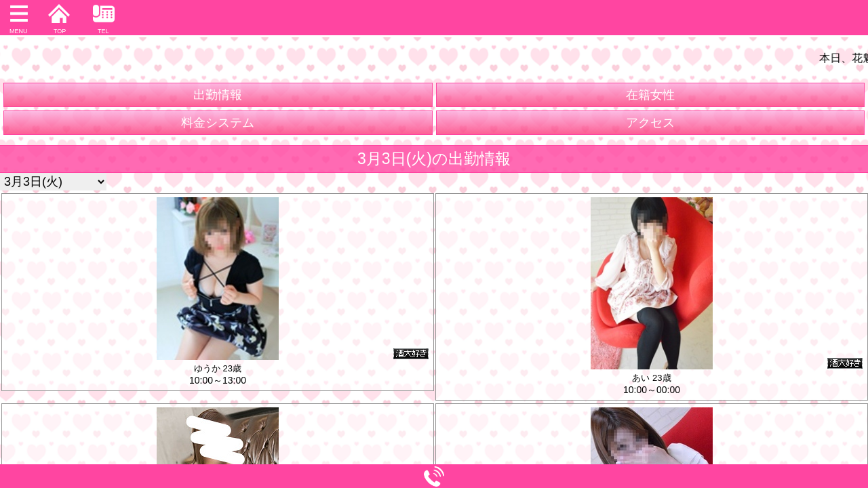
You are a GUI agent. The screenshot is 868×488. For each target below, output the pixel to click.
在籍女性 (650, 95)
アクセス (650, 123)
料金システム (218, 123)
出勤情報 (218, 95)
